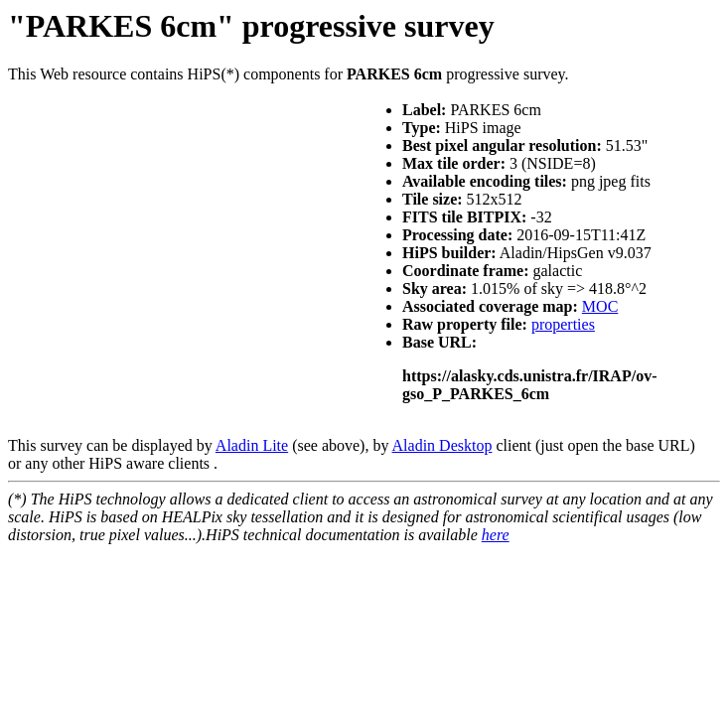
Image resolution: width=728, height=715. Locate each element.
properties (563, 324)
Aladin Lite (252, 445)
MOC (600, 306)
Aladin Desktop (442, 445)
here (496, 535)
